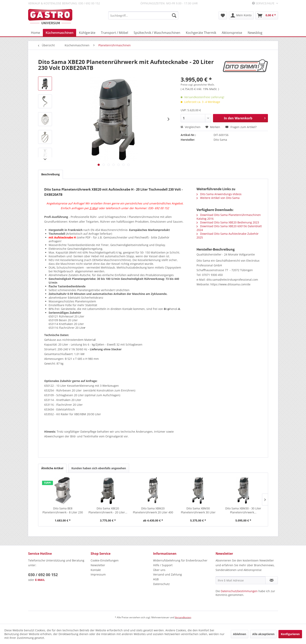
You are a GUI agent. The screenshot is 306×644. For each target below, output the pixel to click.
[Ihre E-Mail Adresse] (241, 580)
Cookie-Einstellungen (105, 560)
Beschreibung (50, 174)
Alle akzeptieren (263, 634)
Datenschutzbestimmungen (239, 591)
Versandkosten (183, 617)
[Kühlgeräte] (87, 33)
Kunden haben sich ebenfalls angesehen (99, 468)
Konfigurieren (290, 634)
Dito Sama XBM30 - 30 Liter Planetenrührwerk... (243, 510)
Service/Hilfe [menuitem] (264, 3)
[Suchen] (174, 15)
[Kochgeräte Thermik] (201, 33)
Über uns (159, 570)
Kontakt (96, 570)
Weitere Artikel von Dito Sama (218, 198)
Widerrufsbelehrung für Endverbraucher (180, 560)
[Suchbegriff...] (143, 15)
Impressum (98, 574)
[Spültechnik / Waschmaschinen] (157, 33)
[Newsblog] (255, 33)
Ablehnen (240, 634)
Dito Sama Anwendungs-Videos (219, 194)
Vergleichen (191, 127)
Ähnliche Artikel (52, 468)
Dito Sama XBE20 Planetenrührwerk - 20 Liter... (108, 510)
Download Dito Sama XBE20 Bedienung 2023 (228, 222)
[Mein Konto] (241, 15)
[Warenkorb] (267, 15)
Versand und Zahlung (167, 574)
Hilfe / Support (163, 565)
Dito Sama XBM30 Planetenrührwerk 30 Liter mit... (198, 510)
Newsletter (98, 565)
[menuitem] (143, 15)
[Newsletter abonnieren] (272, 580)
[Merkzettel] (223, 15)
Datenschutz (161, 584)
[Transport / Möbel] (115, 33)
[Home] (35, 33)
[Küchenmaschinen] (59, 33)
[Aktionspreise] (232, 33)
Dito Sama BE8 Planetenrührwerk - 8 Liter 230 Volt (63, 510)
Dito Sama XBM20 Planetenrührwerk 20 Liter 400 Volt (153, 510)
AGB (156, 579)
